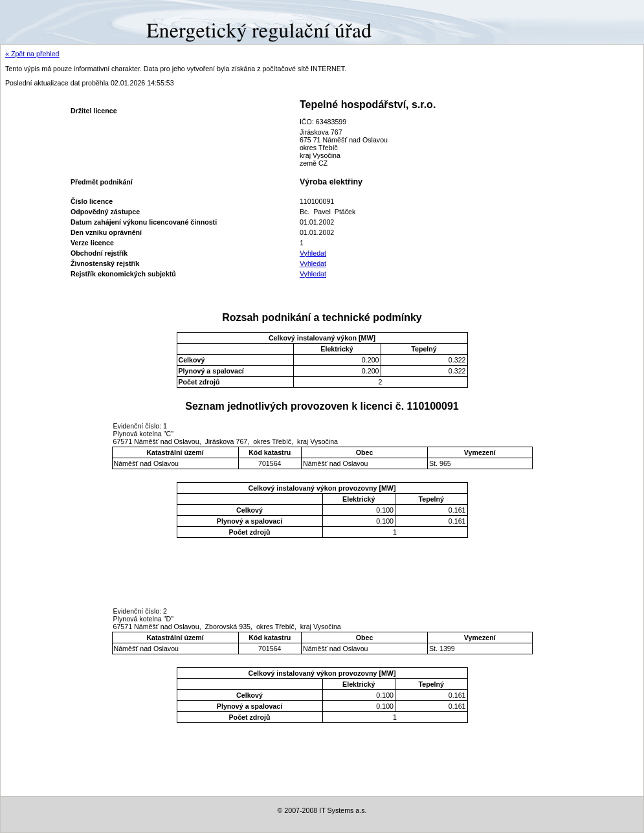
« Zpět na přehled (32, 54)
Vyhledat (313, 253)
